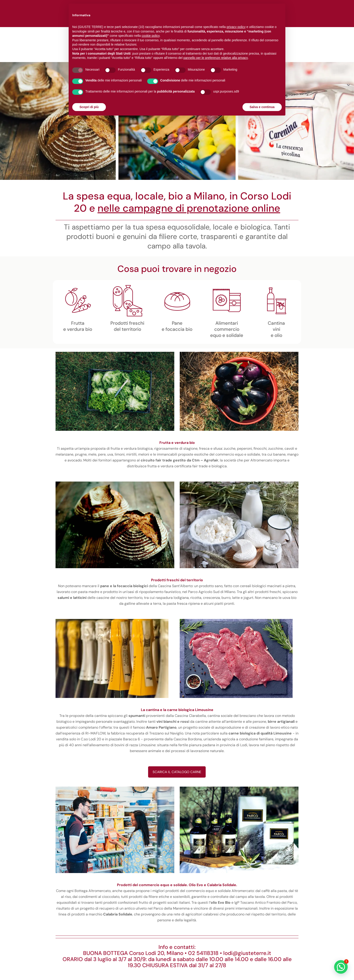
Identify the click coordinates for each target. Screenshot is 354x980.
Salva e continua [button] (262, 107)
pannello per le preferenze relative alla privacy (216, 58)
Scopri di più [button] (89, 107)
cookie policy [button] (150, 36)
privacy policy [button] (236, 27)
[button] (341, 967)
